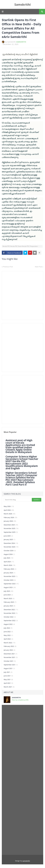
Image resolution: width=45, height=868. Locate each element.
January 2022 (9, 650)
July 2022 (8, 628)
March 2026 (9, 514)
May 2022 (8, 635)
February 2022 (10, 646)
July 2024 (8, 558)
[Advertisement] (22, 295)
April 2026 (9, 510)
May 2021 (8, 680)
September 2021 (11, 665)
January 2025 (9, 540)
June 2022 (8, 632)
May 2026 (9, 506)
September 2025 (11, 532)
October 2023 (10, 580)
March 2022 (9, 643)
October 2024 (10, 551)
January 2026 (10, 521)
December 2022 (11, 610)
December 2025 (11, 525)
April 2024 (9, 562)
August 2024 (9, 554)
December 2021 (10, 654)
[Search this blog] (17, 500)
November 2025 (11, 529)
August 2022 (9, 624)
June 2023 (8, 595)
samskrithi (26, 861)
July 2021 (8, 672)
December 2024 (11, 543)
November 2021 (11, 657)
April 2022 (8, 639)
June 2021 (8, 676)
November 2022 (11, 613)
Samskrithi (23, 4)
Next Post (38, 267)
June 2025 (8, 536)
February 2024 (10, 569)
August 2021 (9, 669)
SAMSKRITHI (21, 42)
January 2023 (9, 606)
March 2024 (9, 565)
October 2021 (10, 661)
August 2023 (10, 587)
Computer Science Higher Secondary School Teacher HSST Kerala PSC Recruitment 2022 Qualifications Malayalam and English (22, 463)
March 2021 (9, 687)
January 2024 (9, 573)
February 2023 (10, 602)
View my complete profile (20, 700)
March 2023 (9, 599)
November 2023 (11, 576)
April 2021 (8, 683)
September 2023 (11, 584)
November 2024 (11, 547)
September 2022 (11, 621)
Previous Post (8, 267)
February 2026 (10, 518)
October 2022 (10, 617)
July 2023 (8, 591)
